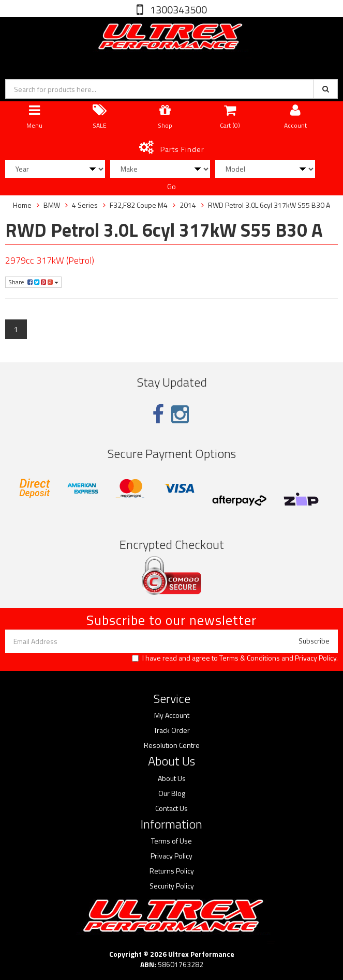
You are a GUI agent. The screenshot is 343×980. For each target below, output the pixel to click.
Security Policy (172, 886)
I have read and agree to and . (235, 658)
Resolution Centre (172, 745)
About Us (172, 778)
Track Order (172, 730)
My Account (172, 715)
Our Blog (172, 793)
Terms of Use (172, 841)
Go (172, 186)
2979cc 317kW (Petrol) (50, 260)
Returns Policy (172, 871)
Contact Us (172, 808)
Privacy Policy (316, 658)
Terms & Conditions (250, 658)
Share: (33, 282)
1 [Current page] (16, 329)
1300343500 (177, 10)
